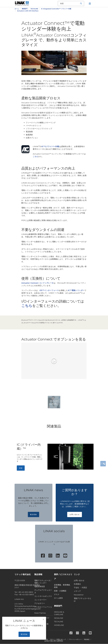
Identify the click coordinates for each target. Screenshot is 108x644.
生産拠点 (77, 584)
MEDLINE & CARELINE (59, 613)
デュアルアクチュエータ (43, 591)
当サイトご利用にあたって (58, 640)
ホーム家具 (58, 598)
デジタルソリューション (43, 608)
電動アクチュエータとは (83, 600)
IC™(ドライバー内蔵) (51, 146)
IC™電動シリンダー (76, 290)
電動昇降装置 (40, 586)
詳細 (21, 468)
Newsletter (79, 595)
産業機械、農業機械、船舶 (63, 586)
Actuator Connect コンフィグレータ (37, 283)
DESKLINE (59, 618)
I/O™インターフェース (49, 290)
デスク (57, 594)
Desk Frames (40, 613)
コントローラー (40, 600)
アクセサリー (40, 603)
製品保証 (87, 640)
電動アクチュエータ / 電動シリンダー (43, 582)
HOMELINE (59, 625)
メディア (77, 591)
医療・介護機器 (60, 591)
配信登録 (33, 514)
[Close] (43, 619)
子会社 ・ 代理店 (80, 588)
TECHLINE (59, 622)
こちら (36, 157)
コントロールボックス (43, 596)
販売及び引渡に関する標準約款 (54, 641)
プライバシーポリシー (75, 640)
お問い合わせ (75, 514)
